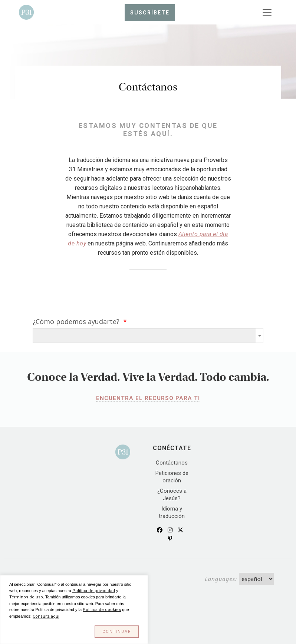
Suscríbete (150, 13)
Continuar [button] (117, 632)
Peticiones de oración (172, 477)
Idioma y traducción (172, 512)
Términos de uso (26, 597)
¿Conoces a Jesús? (172, 495)
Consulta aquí (46, 616)
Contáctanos (172, 463)
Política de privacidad (94, 591)
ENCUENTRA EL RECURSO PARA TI (148, 398)
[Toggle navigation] (267, 12)
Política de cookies (102, 610)
